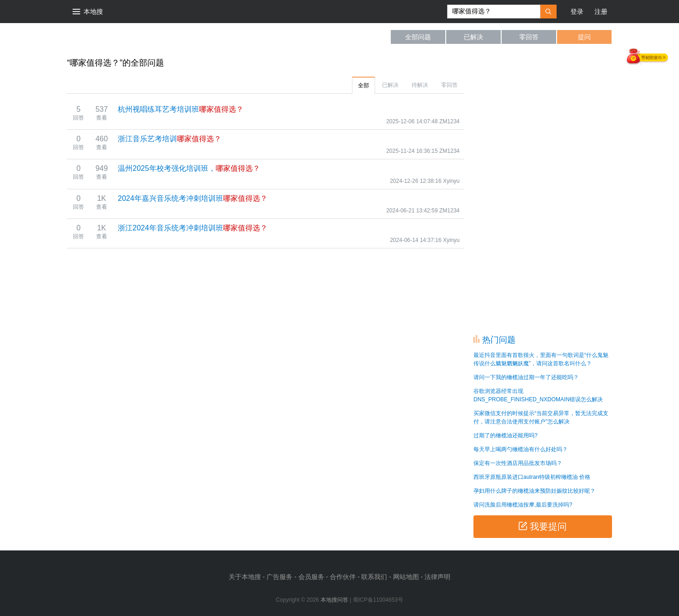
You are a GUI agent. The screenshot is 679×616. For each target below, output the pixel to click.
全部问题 (418, 37)
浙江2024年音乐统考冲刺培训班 (193, 228)
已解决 (473, 37)
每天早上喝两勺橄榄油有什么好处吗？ (521, 449)
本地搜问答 (104, 37)
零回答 (529, 37)
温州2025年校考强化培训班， (189, 168)
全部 (364, 85)
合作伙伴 (343, 577)
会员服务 (311, 577)
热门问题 (499, 340)
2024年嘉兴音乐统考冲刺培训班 (193, 198)
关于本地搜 (245, 577)
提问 (584, 37)
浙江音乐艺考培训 (170, 139)
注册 (601, 12)
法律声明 (437, 577)
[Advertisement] (543, 189)
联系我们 (374, 577)
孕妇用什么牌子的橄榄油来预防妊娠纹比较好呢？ (534, 491)
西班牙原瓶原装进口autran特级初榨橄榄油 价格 (532, 477)
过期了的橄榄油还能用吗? (506, 435)
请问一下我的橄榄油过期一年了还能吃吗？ (526, 377)
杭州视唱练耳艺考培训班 (181, 109)
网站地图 (406, 577)
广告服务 (279, 577)
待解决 (420, 85)
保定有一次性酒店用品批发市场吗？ (518, 463)
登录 (577, 12)
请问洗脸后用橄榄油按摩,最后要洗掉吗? (523, 505)
